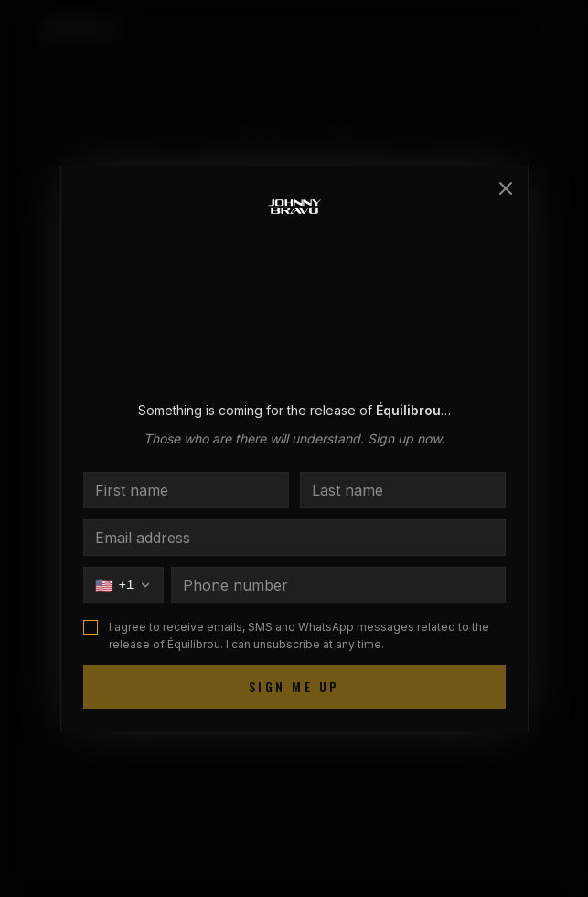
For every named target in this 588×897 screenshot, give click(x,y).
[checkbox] (91, 627)
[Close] (506, 188)
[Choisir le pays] (124, 585)
